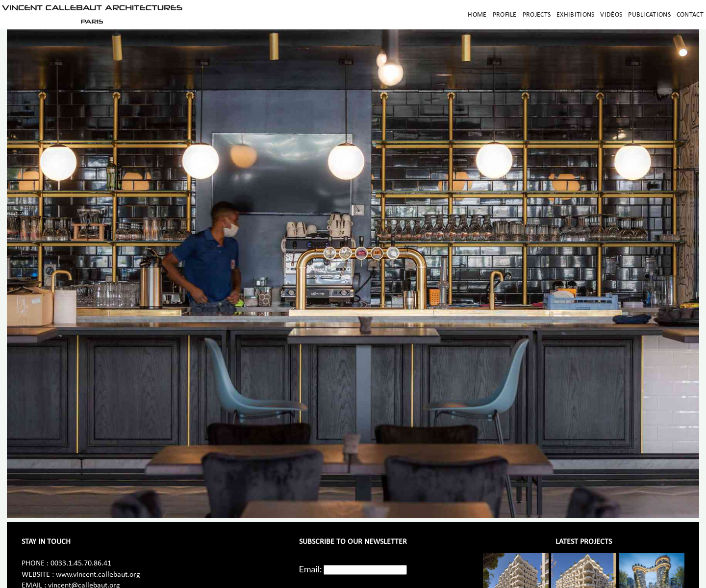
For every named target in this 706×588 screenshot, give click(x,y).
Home (477, 15)
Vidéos (611, 15)
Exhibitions (575, 15)
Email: (311, 569)
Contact (690, 15)
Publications (649, 15)
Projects (537, 15)
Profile (505, 15)
